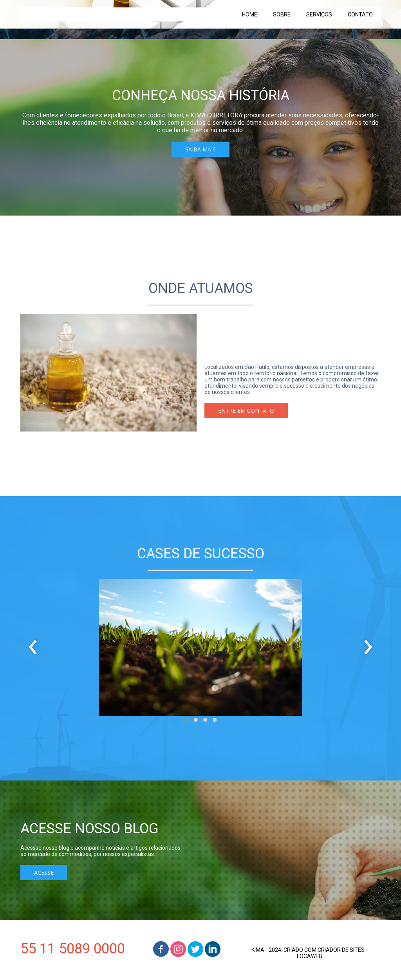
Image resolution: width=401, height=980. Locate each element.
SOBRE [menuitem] (282, 14)
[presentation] (33, 647)
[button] (200, 149)
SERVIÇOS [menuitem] (319, 14)
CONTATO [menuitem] (360, 14)
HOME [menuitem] (250, 14)
